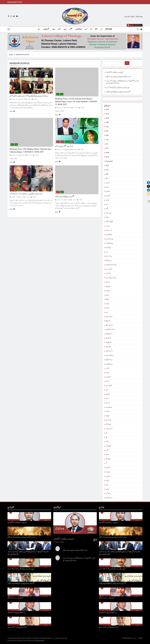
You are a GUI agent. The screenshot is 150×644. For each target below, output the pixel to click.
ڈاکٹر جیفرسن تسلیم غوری (110, 330)
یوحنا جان (107, 489)
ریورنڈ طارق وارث (109, 364)
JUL (107, 144)
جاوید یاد (107, 295)
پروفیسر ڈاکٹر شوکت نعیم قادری (111, 265)
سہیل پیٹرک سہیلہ (109, 386)
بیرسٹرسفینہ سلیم (109, 230)
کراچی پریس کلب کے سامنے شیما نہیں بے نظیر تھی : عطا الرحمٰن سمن (118, 88)
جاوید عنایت (108, 291)
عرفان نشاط (108, 416)
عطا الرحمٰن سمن (108, 420)
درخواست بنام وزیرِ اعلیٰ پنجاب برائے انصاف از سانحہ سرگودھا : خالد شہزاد (26, 194)
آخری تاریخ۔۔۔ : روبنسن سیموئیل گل (15, 598)
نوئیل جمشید (108, 468)
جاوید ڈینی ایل (108, 286)
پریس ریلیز (108, 282)
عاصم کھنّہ (107, 412)
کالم (91, 29)
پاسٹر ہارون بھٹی (108, 261)
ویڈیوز (53, 29)
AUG (107, 127)
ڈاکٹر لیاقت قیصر (109, 342)
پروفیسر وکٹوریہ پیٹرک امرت (111, 278)
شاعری (59, 29)
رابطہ (39, 29)
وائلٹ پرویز (108, 476)
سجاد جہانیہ (107, 373)
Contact (140, 638)
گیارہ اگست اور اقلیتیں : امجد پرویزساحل (64, 146)
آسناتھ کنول (108, 192)
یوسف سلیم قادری (109, 498)
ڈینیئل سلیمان (108, 347)
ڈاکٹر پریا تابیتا (108, 321)
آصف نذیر (108, 183)
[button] (148, 183)
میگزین (107, 450)
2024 (107, 110)
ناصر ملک (107, 455)
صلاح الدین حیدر (109, 407)
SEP (107, 174)
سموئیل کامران (108, 377)
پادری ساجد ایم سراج (109, 239)
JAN (107, 140)
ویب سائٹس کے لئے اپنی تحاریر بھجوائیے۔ (129, 638)
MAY (107, 157)
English (109, 29)
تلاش (127, 63)
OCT (107, 170)
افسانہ (107, 204)
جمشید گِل (107, 299)
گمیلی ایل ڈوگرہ (108, 446)
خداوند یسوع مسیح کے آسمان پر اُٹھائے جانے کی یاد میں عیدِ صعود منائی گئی (118, 77)
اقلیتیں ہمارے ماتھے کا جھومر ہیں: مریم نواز (65, 197)
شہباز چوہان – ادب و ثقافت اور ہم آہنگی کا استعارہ (115, 72)
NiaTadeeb (109, 161)
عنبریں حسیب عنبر (109, 429)
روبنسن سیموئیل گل (109, 351)
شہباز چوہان (108, 394)
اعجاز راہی (107, 200)
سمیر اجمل (107, 381)
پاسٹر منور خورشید (109, 256)
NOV (107, 166)
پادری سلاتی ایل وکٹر (109, 243)
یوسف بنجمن (108, 493)
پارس (107, 252)
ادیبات (65, 29)
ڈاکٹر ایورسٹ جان (109, 317)
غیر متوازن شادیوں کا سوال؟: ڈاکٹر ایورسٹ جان (17, 627)
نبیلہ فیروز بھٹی (108, 459)
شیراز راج (107, 403)
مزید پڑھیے (12, 111)
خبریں (86, 29)
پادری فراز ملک (108, 248)
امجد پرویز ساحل (68, 142)
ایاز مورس (108, 226)
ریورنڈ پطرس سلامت (110, 355)
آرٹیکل (96, 29)
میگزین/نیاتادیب (46, 29)
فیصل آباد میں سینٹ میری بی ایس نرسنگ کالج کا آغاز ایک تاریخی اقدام (118, 92)
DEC (107, 131)
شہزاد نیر (107, 399)
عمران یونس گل (108, 424)
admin (13, 99)
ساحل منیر (108, 368)
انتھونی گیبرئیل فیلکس (109, 222)
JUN (107, 148)
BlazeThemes (40, 641)
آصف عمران (108, 196)
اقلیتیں (71, 29)
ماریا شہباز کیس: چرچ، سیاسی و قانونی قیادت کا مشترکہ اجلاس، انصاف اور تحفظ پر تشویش (29, 96)
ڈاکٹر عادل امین (108, 338)
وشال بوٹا (107, 481)
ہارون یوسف (108, 472)
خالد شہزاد (17, 189)
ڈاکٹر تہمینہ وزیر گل (109, 325)
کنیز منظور (107, 442)
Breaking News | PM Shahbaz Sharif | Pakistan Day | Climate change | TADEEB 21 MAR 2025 (31, 151)
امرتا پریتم (107, 217)
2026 (107, 118)
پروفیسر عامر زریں (109, 269)
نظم (106, 463)
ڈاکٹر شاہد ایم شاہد (109, 334)
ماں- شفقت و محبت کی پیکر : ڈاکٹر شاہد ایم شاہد (16, 613)
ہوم (101, 29)
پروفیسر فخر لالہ (108, 274)
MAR (107, 153)
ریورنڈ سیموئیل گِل (109, 360)
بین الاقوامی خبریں (79, 29)
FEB (107, 135)
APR (107, 123)
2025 (107, 114)
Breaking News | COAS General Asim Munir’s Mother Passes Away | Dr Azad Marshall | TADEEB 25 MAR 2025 (76, 102)
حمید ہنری (107, 304)
